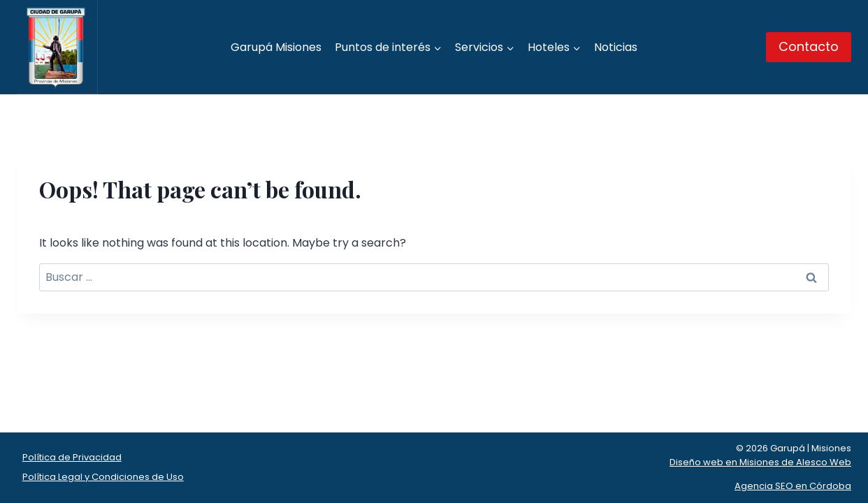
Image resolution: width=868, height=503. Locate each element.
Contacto (809, 46)
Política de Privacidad (72, 457)
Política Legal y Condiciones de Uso (103, 477)
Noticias (616, 47)
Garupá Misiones (276, 47)
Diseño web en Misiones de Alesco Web (760, 462)
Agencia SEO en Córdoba (793, 486)
